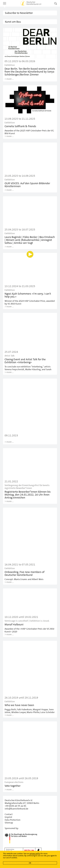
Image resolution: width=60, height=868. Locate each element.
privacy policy (35, 854)
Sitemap (9, 823)
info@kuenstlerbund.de (16, 809)
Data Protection (13, 820)
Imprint (8, 817)
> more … (9, 79)
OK (30, 863)
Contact (9, 814)
